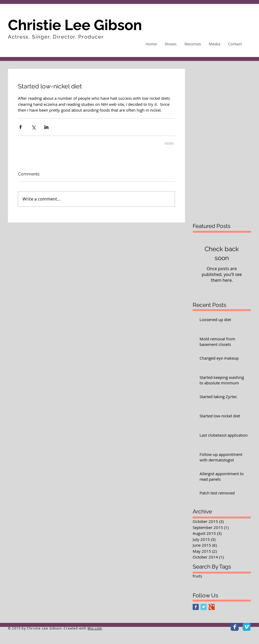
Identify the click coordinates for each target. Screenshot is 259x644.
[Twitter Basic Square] (204, 607)
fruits (197, 576)
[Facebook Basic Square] (196, 607)
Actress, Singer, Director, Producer (56, 37)
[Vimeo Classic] (247, 627)
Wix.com (95, 628)
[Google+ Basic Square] (212, 607)
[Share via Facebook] (20, 127)
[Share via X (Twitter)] (33, 127)
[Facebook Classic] (235, 627)
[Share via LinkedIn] (46, 127)
